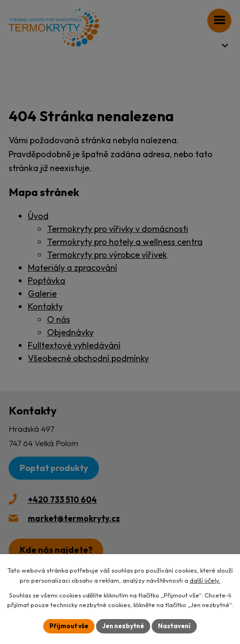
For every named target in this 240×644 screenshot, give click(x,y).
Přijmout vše (69, 626)
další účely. (205, 580)
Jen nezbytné (123, 626)
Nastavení (174, 626)
